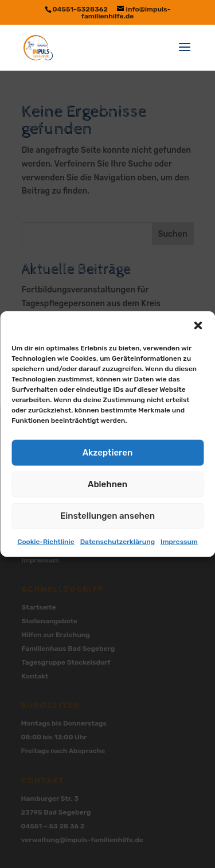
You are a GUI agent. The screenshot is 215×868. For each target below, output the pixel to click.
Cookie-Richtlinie (46, 541)
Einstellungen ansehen (107, 516)
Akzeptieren (108, 453)
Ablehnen (107, 484)
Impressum (179, 541)
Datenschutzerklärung (118, 541)
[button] (198, 325)
